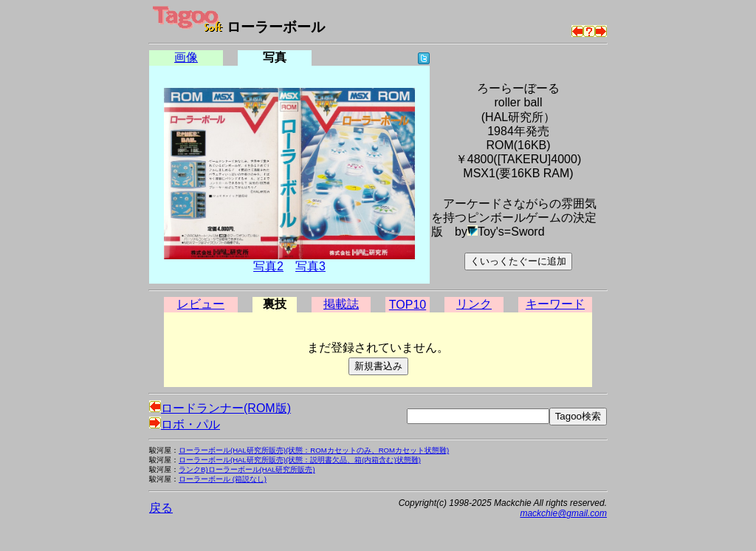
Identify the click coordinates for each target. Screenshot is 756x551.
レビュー (201, 304)
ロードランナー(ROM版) (220, 408)
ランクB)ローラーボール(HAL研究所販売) (247, 469)
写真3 (310, 266)
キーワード (555, 304)
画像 (186, 57)
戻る (161, 508)
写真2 (268, 266)
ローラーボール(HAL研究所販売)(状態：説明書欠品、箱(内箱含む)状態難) (300, 460)
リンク (474, 304)
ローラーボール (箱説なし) (223, 479)
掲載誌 (341, 304)
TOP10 (408, 305)
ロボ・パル (185, 424)
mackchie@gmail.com (563, 513)
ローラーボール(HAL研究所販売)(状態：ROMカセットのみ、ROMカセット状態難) (314, 450)
